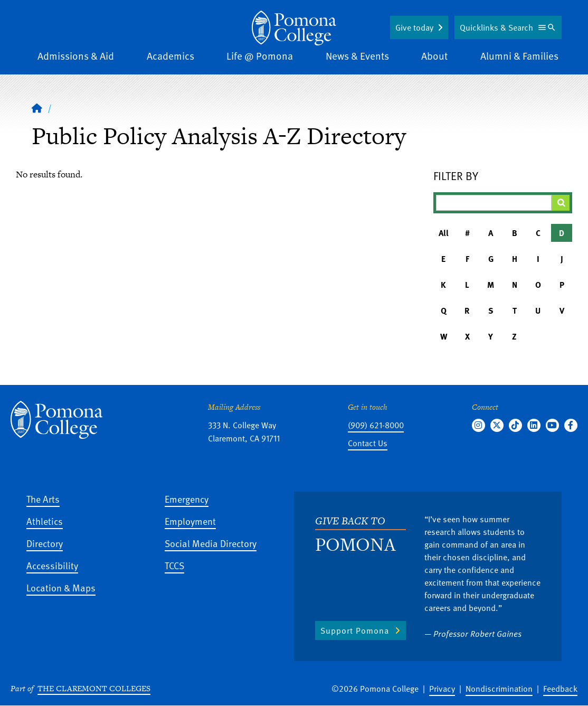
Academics (170, 56)
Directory (45, 543)
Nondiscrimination (499, 689)
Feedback (560, 689)
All (444, 233)
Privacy (442, 689)
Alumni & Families (519, 56)
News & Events (357, 56)
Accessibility (52, 565)
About (434, 56)
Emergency (187, 499)
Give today (414, 27)
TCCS (174, 565)
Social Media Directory (211, 543)
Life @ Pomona (260, 56)
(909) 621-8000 (376, 425)
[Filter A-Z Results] (494, 203)
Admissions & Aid (76, 56)
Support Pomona (355, 630)
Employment (190, 521)
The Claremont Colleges (94, 688)
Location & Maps (61, 587)
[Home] (294, 28)
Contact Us (368, 443)
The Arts (43, 499)
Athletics (45, 521)
